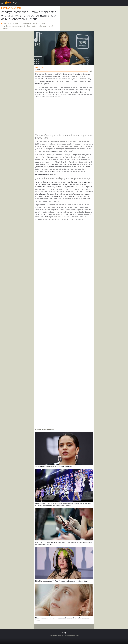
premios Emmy (40, 23)
